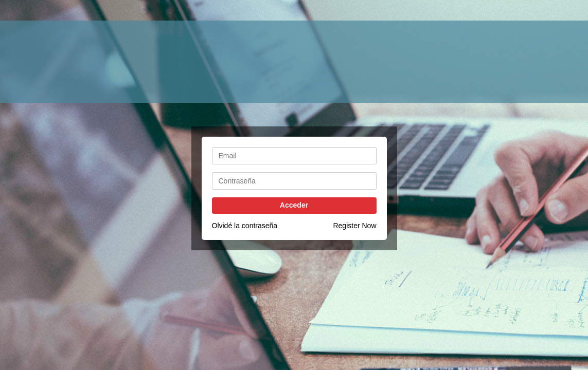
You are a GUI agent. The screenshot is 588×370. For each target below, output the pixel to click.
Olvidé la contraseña (245, 226)
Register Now (354, 226)
